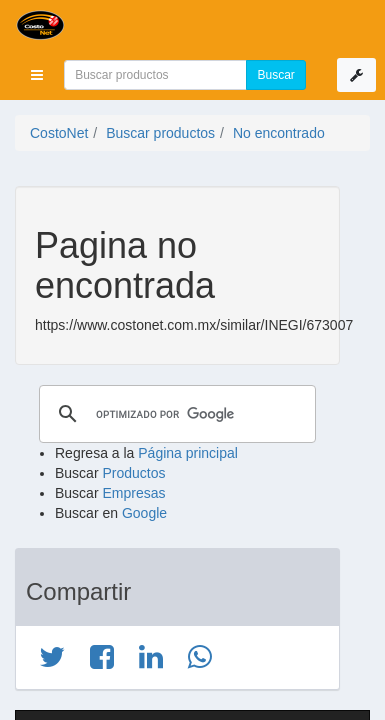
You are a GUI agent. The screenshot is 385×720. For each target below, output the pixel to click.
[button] (37, 75)
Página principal (188, 453)
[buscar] (174, 414)
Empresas (133, 493)
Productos (133, 473)
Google (144, 513)
